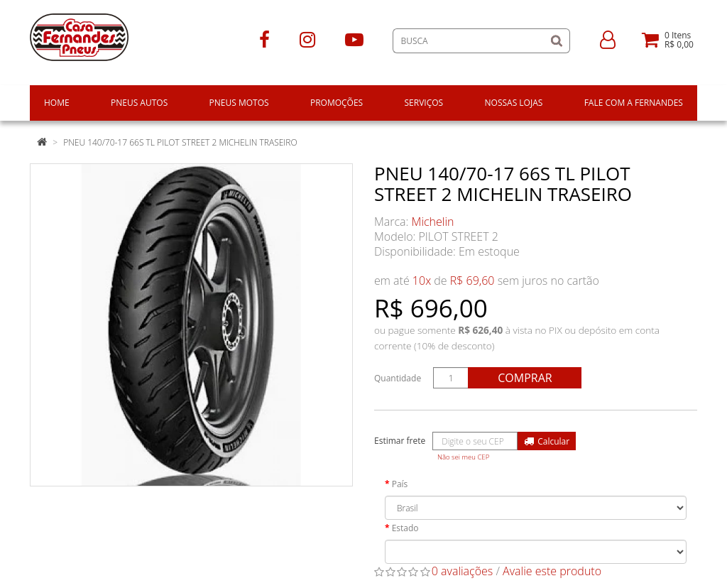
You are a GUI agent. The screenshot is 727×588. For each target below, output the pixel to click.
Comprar (525, 378)
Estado (405, 528)
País (400, 484)
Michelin (433, 222)
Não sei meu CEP (463, 457)
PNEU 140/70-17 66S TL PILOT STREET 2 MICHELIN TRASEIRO (180, 142)
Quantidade (398, 378)
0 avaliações (463, 571)
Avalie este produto (552, 571)
